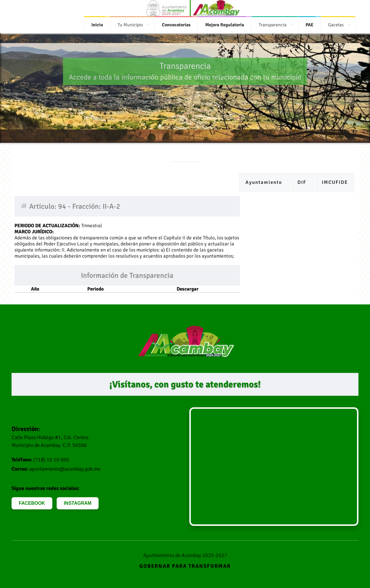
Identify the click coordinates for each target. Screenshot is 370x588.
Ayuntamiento (265, 182)
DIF (303, 182)
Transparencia (273, 25)
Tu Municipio (130, 25)
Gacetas (336, 25)
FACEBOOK (32, 503)
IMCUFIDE (335, 182)
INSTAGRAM (78, 503)
